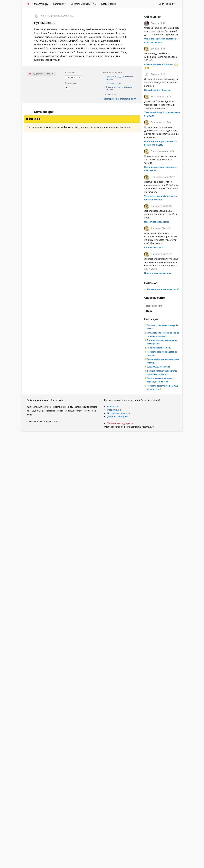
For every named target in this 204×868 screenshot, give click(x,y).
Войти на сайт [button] (166, 4)
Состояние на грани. (154, 247)
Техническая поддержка (120, 423)
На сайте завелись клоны (157, 222)
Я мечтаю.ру (37, 4)
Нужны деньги (73, 77)
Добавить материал (118, 417)
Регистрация (114, 410)
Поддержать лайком (40, 74)
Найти (149, 311)
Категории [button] (58, 4)
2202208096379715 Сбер (158, 367)
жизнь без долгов (113, 83)
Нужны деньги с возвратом (158, 273)
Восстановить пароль (119, 413)
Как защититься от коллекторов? (163, 289)
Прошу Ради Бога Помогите (158, 90)
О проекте (113, 407)
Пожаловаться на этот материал (119, 99)
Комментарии (109, 4)
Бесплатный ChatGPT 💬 (83, 4)
